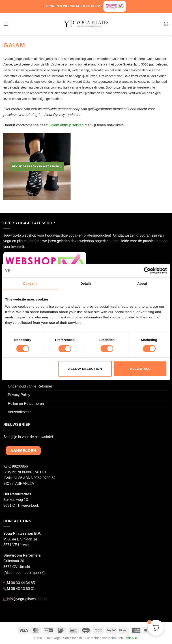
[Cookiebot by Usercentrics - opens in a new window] (147, 271)
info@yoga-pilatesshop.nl (27, 599)
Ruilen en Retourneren (26, 404)
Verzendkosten (20, 412)
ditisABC (132, 638)
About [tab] (142, 283)
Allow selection (85, 369)
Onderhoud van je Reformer (30, 386)
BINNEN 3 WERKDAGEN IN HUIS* (73, 6)
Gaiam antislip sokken (66, 125)
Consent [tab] (30, 283)
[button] (6, 24)
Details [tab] (86, 283)
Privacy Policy (19, 395)
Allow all (140, 369)
